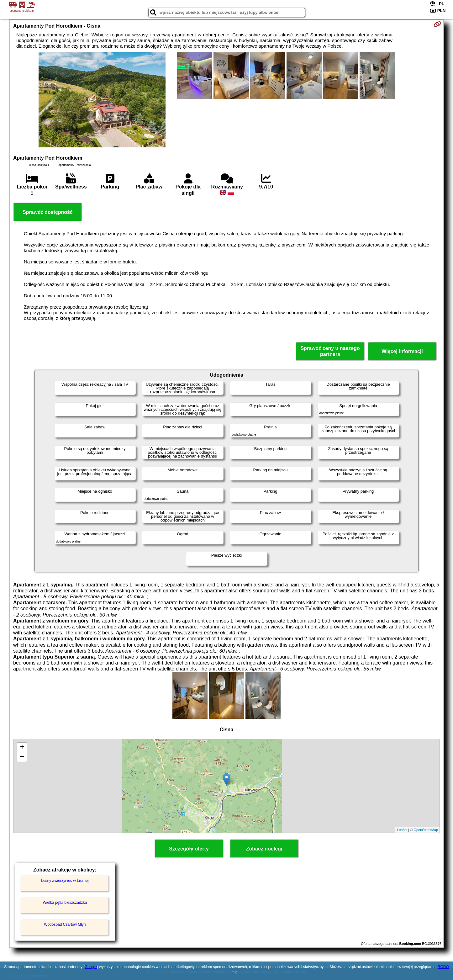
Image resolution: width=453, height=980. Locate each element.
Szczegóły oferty (189, 849)
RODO (443, 967)
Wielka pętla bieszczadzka (65, 903)
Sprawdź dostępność (48, 212)
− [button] (22, 757)
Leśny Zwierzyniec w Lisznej (65, 881)
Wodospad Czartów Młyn (65, 924)
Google (91, 967)
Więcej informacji (402, 351)
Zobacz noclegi (264, 849)
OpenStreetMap (426, 830)
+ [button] (22, 748)
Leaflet (402, 830)
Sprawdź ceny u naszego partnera (330, 351)
